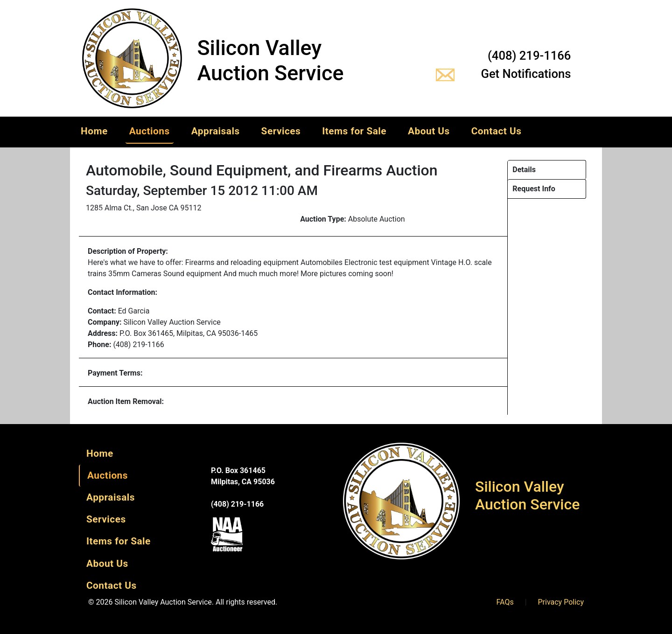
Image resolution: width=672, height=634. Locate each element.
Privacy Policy (561, 602)
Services (281, 131)
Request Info (534, 189)
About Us (429, 131)
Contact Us (497, 131)
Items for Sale (354, 131)
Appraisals (216, 131)
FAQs (505, 602)
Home (94, 131)
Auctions (150, 131)
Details (524, 170)
